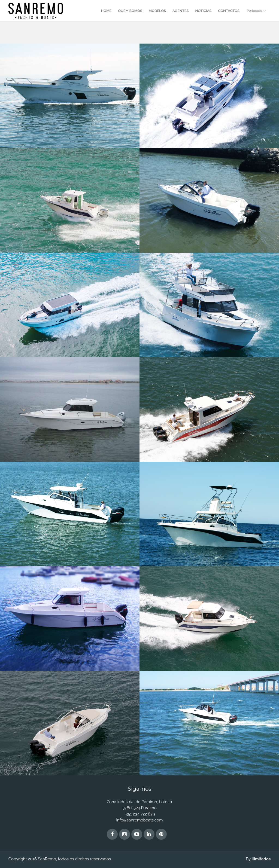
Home (106, 11)
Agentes (181, 11)
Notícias (204, 11)
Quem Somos (130, 11)
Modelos (157, 11)
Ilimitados (261, 859)
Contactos (229, 11)
